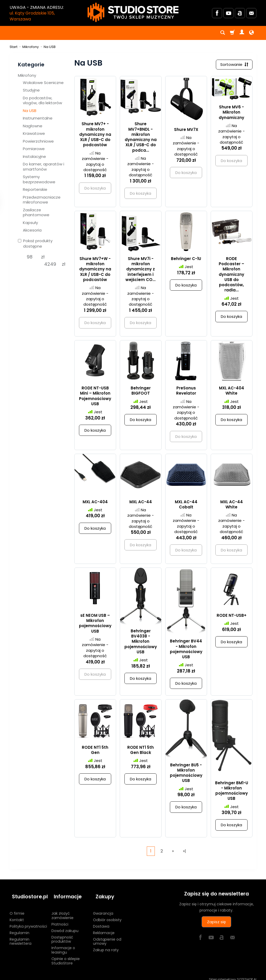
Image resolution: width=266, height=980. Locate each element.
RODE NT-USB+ (232, 617)
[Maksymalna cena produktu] (50, 264)
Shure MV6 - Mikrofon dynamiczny (231, 114)
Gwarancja (103, 909)
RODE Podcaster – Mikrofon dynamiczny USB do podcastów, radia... (231, 276)
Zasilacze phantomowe (36, 212)
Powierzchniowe (38, 141)
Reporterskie (35, 189)
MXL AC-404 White (232, 392)
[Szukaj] (223, 33)
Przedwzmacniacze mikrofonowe (42, 200)
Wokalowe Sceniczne (43, 83)
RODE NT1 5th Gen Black (141, 751)
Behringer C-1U (186, 260)
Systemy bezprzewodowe (39, 179)
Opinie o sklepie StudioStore (66, 956)
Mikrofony (27, 75)
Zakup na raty (106, 945)
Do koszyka (186, 286)
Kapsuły (30, 223)
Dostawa (101, 922)
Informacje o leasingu (63, 945)
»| (184, 852)
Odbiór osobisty (107, 915)
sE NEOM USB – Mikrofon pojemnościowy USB (95, 625)
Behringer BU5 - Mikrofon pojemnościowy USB (186, 774)
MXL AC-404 (95, 503)
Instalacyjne (34, 156)
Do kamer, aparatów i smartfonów (44, 167)
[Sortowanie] (233, 65)
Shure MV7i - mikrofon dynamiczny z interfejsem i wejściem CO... (141, 270)
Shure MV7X (186, 131)
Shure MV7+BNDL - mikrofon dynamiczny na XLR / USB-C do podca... (141, 138)
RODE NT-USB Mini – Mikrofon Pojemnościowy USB (95, 397)
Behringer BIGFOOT (141, 392)
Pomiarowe (34, 149)
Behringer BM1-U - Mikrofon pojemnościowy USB (232, 792)
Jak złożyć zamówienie (62, 911)
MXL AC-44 (141, 503)
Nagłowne (33, 126)
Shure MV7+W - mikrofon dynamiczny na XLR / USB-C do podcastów (95, 270)
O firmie (17, 909)
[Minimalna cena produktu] (29, 257)
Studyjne (31, 90)
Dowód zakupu (65, 926)
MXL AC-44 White (232, 505)
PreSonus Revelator (186, 392)
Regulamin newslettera (21, 937)
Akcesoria (32, 230)
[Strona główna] (133, 12)
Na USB (30, 111)
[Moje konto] (242, 33)
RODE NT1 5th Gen (95, 751)
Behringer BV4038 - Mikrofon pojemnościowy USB (141, 643)
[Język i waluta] (251, 33)
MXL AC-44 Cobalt (186, 505)
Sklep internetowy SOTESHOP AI (233, 975)
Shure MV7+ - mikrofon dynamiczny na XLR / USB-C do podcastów (95, 136)
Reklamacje (104, 928)
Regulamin (19, 928)
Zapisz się (216, 923)
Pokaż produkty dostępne (35, 243)
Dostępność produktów (62, 934)
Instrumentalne (38, 118)
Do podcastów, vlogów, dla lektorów (42, 100)
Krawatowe (34, 133)
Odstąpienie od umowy (107, 937)
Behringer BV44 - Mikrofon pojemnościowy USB (186, 650)
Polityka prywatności (28, 922)
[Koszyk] (232, 33)
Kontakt (17, 915)
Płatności (60, 920)
